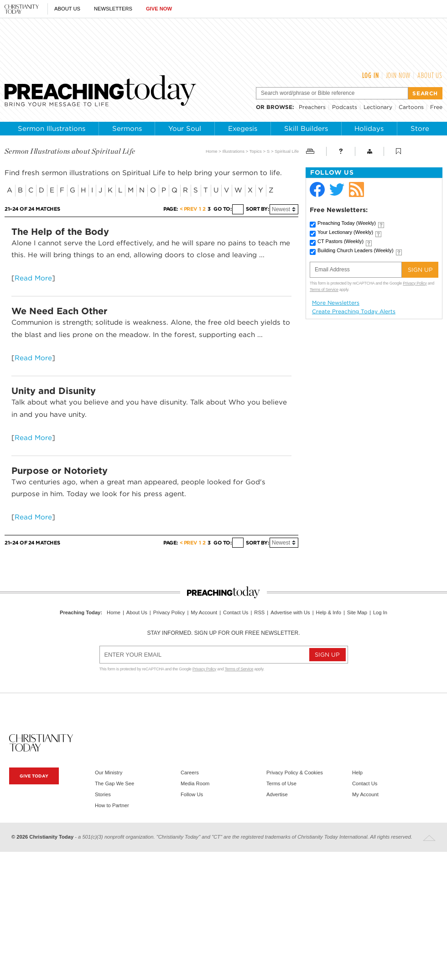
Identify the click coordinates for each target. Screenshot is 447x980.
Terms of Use (281, 783)
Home (212, 151)
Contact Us (236, 612)
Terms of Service (324, 290)
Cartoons (411, 107)
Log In (371, 75)
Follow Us (192, 794)
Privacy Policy (415, 283)
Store (420, 129)
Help (357, 773)
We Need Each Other (59, 311)
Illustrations (233, 151)
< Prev (188, 209)
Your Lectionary (345, 232)
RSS (259, 612)
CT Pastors (340, 241)
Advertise (277, 794)
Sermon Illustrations (52, 129)
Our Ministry (109, 773)
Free (436, 107)
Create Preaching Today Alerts (354, 311)
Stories (103, 794)
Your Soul (185, 129)
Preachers (312, 107)
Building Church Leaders (356, 250)
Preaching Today (347, 223)
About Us (67, 9)
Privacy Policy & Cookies (295, 773)
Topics (256, 151)
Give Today (34, 776)
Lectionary (378, 107)
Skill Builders (306, 129)
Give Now (159, 9)
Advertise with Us (290, 612)
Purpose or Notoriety (60, 471)
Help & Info (329, 612)
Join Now (398, 75)
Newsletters (113, 9)
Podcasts (345, 107)
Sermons (127, 129)
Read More (33, 278)
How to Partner (112, 805)
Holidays (369, 129)
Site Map (357, 612)
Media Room (195, 783)
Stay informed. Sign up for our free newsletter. (223, 633)
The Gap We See (114, 783)
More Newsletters (336, 303)
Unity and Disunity (54, 391)
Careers (190, 773)
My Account (204, 612)
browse (279, 107)
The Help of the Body (60, 232)
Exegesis (243, 129)
